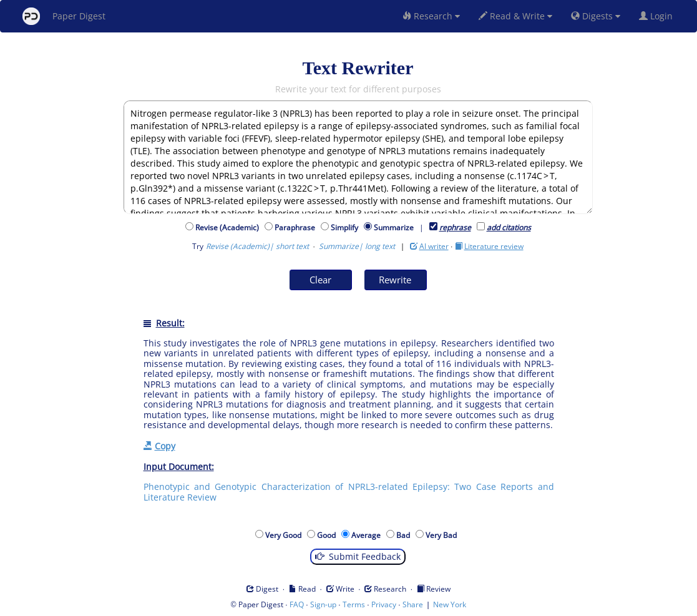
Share (413, 604)
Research (431, 16)
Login (658, 16)
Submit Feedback (358, 556)
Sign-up (323, 604)
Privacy (384, 604)
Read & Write (515, 16)
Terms (354, 604)
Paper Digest (64, 16)
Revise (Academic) (229, 227)
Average (368, 535)
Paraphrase (297, 227)
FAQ (297, 604)
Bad (405, 535)
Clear (320, 280)
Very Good (285, 535)
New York (450, 604)
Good (328, 535)
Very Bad (443, 535)
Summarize (394, 227)
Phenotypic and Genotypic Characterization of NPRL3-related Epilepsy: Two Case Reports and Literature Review (349, 491)
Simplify (346, 227)
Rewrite (395, 280)
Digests (596, 16)
